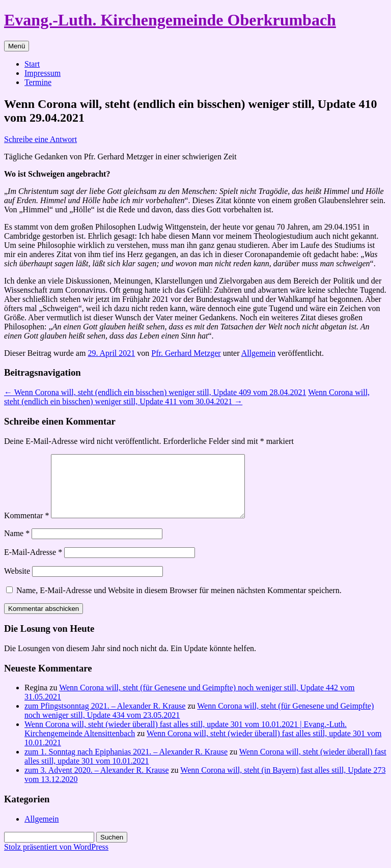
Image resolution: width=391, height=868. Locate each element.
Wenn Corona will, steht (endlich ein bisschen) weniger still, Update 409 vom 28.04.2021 (155, 392)
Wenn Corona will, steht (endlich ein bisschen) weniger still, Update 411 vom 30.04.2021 (187, 397)
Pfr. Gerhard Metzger (186, 353)
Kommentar (26, 528)
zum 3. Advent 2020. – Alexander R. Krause (97, 782)
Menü (17, 46)
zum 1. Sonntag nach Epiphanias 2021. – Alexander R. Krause (126, 764)
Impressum (43, 73)
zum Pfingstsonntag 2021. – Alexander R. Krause (105, 718)
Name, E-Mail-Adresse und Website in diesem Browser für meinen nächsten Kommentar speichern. (179, 603)
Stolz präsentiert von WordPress (56, 859)
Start (32, 64)
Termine (38, 82)
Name (17, 545)
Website (17, 583)
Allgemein (259, 353)
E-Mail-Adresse (33, 564)
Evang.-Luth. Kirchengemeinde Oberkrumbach (170, 20)
